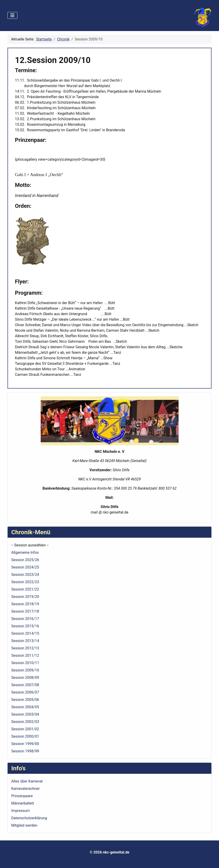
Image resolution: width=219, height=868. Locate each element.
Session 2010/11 (25, 663)
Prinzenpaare (22, 796)
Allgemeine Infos (25, 552)
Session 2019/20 (25, 597)
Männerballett (23, 803)
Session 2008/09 (25, 678)
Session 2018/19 (25, 604)
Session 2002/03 (25, 722)
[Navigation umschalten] (12, 15)
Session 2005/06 (25, 700)
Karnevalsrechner (26, 789)
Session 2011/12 (25, 655)
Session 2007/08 (25, 685)
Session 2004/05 (25, 707)
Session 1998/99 (25, 751)
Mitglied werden (24, 825)
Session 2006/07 (25, 692)
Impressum (21, 811)
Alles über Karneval (27, 781)
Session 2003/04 (25, 714)
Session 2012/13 (25, 648)
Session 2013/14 (25, 641)
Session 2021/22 (25, 589)
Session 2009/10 (25, 670)
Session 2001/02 (25, 729)
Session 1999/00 (25, 744)
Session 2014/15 (25, 633)
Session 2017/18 (25, 611)
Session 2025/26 (25, 560)
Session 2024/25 (25, 567)
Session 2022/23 (25, 582)
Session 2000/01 (25, 736)
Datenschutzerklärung (29, 818)
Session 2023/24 (25, 575)
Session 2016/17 (25, 619)
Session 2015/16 (25, 626)
